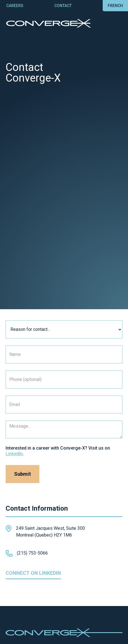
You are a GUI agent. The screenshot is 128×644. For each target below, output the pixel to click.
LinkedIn (14, 454)
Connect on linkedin (33, 573)
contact (63, 6)
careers (15, 6)
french (115, 6)
